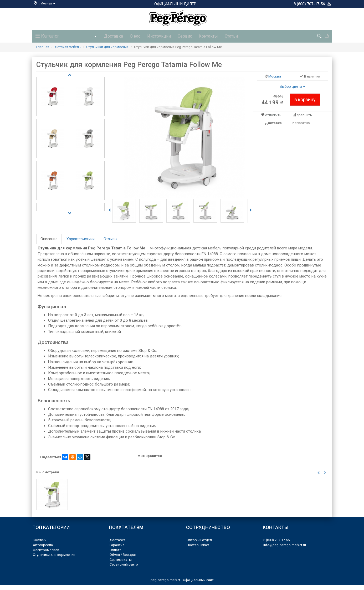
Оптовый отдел (199, 539)
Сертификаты (121, 559)
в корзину (305, 99)
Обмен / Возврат (123, 554)
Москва (275, 76)
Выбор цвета (292, 86)
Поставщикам (198, 544)
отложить (273, 114)
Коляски (40, 539)
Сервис (180, 36)
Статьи (223, 36)
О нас (133, 36)
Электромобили (46, 549)
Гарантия (117, 544)
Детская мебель (68, 46)
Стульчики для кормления (107, 46)
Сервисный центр (124, 564)
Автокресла (43, 544)
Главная (43, 46)
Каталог (66, 37)
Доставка (113, 36)
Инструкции (155, 36)
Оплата (116, 549)
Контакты (202, 36)
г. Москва (45, 4)
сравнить (304, 114)
